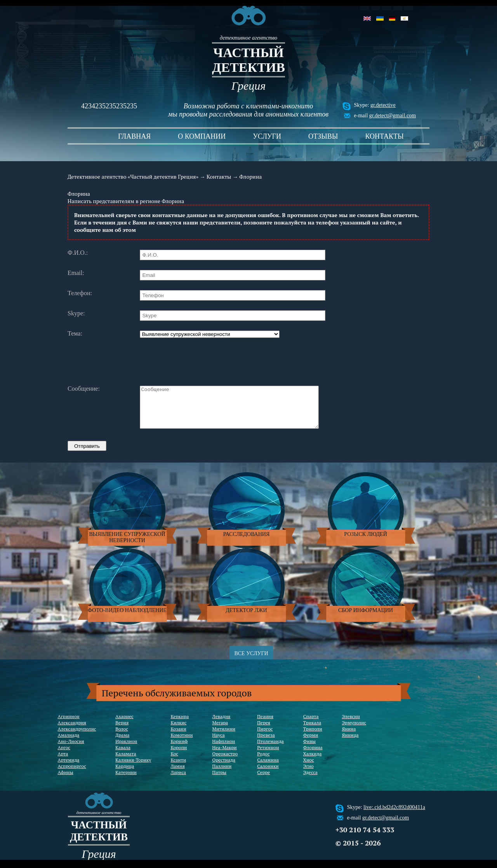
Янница (350, 743)
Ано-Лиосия (71, 749)
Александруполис (77, 737)
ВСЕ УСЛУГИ (251, 662)
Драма (122, 743)
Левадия (222, 724)
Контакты (384, 136)
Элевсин (351, 724)
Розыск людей (366, 542)
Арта (63, 762)
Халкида (312, 762)
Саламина (268, 768)
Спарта (311, 724)
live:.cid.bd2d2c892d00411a (394, 815)
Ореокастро (225, 762)
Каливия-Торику (133, 768)
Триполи (313, 737)
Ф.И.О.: (78, 253)
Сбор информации (366, 618)
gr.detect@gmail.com (393, 116)
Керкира (180, 724)
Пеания (265, 724)
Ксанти (178, 768)
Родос (263, 762)
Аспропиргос (72, 774)
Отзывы (323, 136)
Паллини (222, 774)
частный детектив (248, 60)
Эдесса (310, 780)
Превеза (266, 743)
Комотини (182, 743)
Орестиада (224, 768)
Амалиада (69, 743)
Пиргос (265, 737)
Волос (122, 737)
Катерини (126, 780)
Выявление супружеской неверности (127, 545)
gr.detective (383, 105)
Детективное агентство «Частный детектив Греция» (133, 177)
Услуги (267, 136)
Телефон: (80, 293)
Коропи (179, 756)
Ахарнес (124, 724)
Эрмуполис (354, 731)
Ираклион (126, 749)
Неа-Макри (225, 756)
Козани (178, 737)
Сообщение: (84, 389)
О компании (202, 136)
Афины (66, 780)
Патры (219, 780)
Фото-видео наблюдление (127, 618)
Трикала (312, 731)
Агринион (69, 724)
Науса (219, 743)
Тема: (75, 334)
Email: (76, 273)
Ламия (177, 774)
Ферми (311, 743)
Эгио (308, 774)
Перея (264, 731)
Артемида (69, 768)
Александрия (72, 731)
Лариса (178, 780)
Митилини (224, 737)
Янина (349, 737)
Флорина (313, 756)
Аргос (64, 756)
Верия (122, 731)
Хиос (309, 768)
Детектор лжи (246, 618)
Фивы (309, 749)
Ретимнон (268, 756)
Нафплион (224, 749)
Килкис (178, 731)
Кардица (125, 774)
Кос (174, 762)
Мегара (220, 731)
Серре (263, 780)
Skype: (76, 313)
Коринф (179, 749)
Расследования (247, 542)
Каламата (126, 762)
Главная (134, 136)
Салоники (268, 774)
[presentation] (199, 361)
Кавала (123, 756)
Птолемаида (270, 749)
